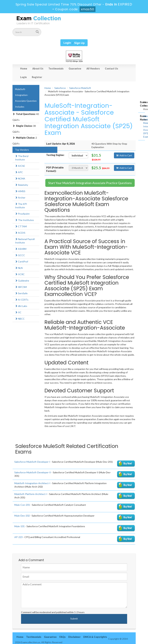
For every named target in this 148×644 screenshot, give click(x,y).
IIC (18, 312)
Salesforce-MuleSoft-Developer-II (33, 472)
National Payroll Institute (25, 241)
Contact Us (111, 69)
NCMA (20, 178)
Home (24, 69)
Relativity (22, 185)
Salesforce (60, 88)
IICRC (20, 274)
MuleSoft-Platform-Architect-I (31, 494)
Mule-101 (20, 526)
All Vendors (93, 69)
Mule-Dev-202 (22, 516)
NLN (19, 268)
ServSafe (21, 293)
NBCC (20, 319)
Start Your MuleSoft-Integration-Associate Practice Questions (90, 183)
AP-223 (18, 537)
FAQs (62, 637)
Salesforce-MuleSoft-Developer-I (32, 462)
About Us (38, 69)
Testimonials (56, 69)
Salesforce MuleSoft (80, 88)
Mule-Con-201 (22, 505)
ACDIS (20, 233)
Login (23, 77)
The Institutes (24, 220)
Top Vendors (22, 150)
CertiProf (22, 262)
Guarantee (75, 69)
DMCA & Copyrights (95, 637)
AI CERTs (22, 300)
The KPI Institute (21, 206)
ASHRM (21, 249)
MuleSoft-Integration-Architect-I (32, 483)
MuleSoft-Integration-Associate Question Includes (26, 98)
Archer (20, 198)
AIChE (20, 166)
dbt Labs (21, 306)
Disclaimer (74, 637)
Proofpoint (22, 214)
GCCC (20, 255)
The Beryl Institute (22, 158)
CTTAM (21, 226)
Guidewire (22, 281)
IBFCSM (21, 287)
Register (37, 77)
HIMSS (20, 191)
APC (19, 172)
